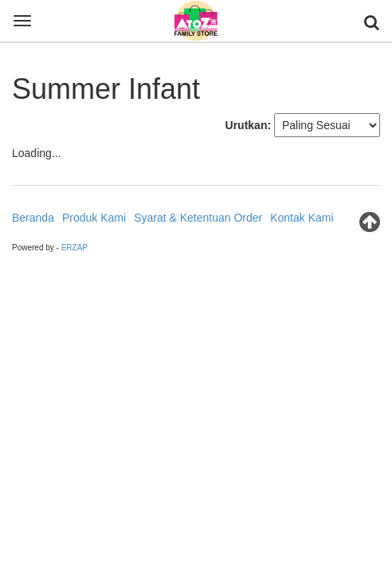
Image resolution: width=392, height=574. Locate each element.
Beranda (33, 218)
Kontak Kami (302, 218)
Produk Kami (94, 218)
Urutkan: (249, 125)
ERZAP (74, 248)
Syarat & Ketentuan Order (198, 218)
